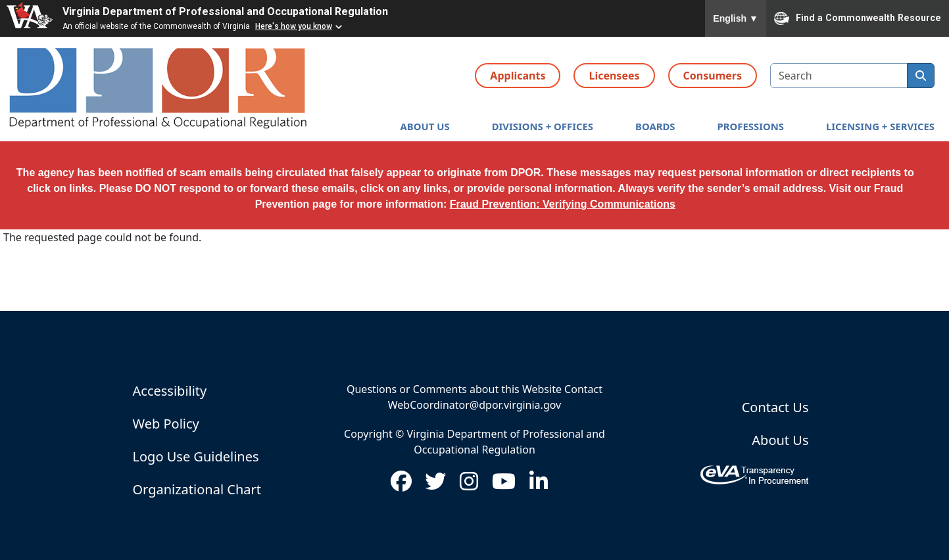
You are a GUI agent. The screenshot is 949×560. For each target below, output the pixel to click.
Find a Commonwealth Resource (858, 18)
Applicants (518, 76)
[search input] (839, 76)
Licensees (614, 76)
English (736, 18)
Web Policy (166, 424)
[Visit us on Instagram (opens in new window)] (469, 485)
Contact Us (775, 407)
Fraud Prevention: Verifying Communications (563, 204)
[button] (425, 127)
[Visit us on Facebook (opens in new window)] (401, 485)
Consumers (713, 76)
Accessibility (170, 391)
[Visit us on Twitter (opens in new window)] (435, 485)
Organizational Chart (197, 489)
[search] (921, 76)
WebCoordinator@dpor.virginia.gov (475, 405)
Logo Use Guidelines (196, 456)
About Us (780, 440)
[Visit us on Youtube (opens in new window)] (504, 485)
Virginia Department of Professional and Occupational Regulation (225, 12)
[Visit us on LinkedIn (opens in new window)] (539, 485)
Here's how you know (294, 26)
